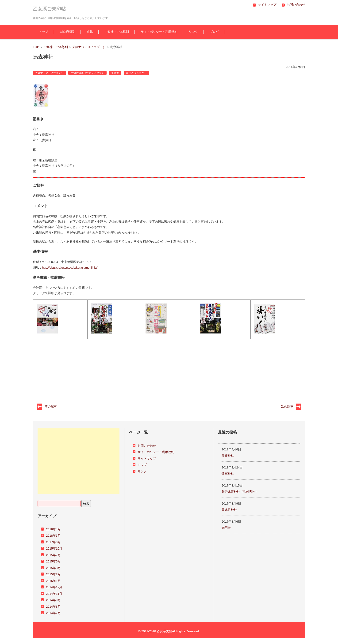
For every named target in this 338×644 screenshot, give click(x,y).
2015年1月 (53, 581)
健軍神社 (228, 474)
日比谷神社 (229, 510)
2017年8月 (53, 542)
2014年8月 (53, 607)
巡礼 (90, 32)
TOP (36, 47)
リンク (193, 32)
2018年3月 (53, 536)
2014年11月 (54, 594)
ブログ (214, 32)
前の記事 (51, 406)
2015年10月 (54, 549)
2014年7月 (53, 613)
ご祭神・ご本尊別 (117, 32)
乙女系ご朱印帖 (49, 9)
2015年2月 (53, 574)
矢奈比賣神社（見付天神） (240, 492)
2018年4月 (53, 529)
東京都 (115, 73)
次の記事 (287, 406)
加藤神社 (228, 455)
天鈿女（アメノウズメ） (89, 47)
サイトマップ (147, 459)
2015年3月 (53, 568)
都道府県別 (67, 32)
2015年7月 (53, 555)
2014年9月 (53, 600)
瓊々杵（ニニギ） (136, 73)
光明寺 (226, 528)
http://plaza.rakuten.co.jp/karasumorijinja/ (70, 268)
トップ (44, 32)
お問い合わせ (147, 446)
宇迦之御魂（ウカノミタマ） (87, 73)
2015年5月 (53, 561)
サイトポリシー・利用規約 (159, 32)
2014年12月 (54, 587)
